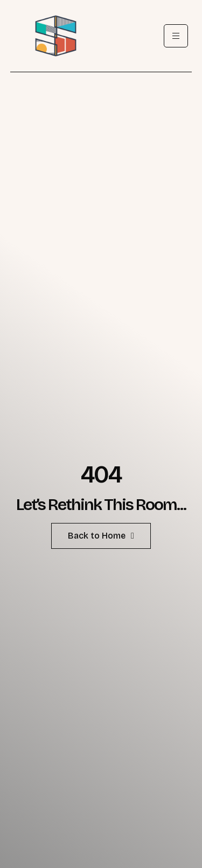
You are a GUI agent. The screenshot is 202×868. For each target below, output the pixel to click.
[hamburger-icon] (176, 36)
